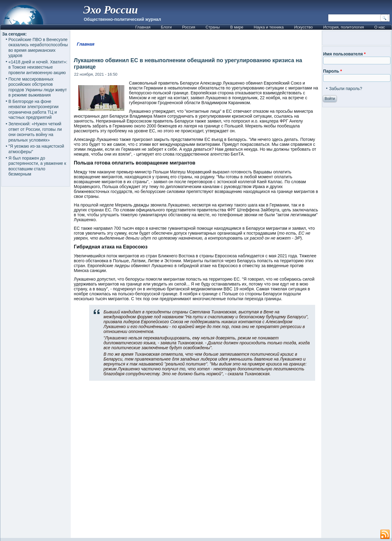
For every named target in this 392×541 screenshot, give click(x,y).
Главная (143, 27)
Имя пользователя (344, 54)
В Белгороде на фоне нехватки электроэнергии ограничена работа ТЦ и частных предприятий (34, 110)
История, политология (343, 27)
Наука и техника (269, 27)
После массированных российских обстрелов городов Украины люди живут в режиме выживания (38, 87)
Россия (189, 27)
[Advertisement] (196, 462)
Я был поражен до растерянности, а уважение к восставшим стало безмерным (37, 166)
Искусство (303, 27)
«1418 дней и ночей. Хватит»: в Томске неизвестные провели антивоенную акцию (38, 67)
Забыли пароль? (345, 89)
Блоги (166, 27)
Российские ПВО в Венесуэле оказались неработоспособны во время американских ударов (38, 48)
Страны (213, 27)
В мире (237, 27)
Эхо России (111, 10)
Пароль (332, 71)
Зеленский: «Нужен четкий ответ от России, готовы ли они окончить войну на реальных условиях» (35, 132)
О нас (380, 27)
